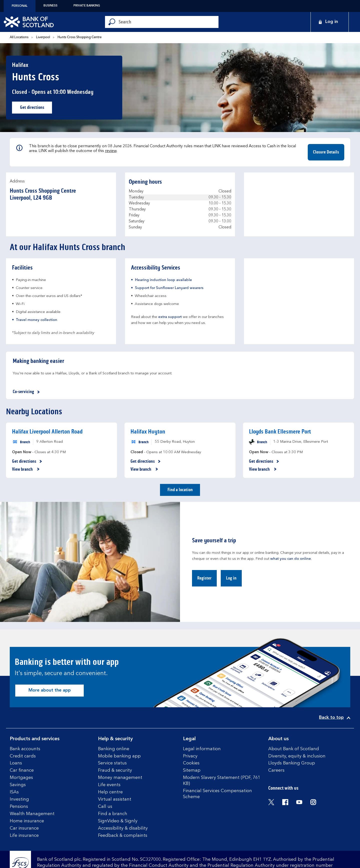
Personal (20, 6)
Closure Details (326, 152)
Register (204, 578)
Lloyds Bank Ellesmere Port (280, 432)
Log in (231, 578)
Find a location (180, 490)
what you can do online (291, 559)
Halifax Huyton (148, 432)
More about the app (50, 690)
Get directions (36, 109)
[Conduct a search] (168, 22)
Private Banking (87, 6)
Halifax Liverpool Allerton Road (47, 432)
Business (50, 6)
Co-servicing (27, 392)
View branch (26, 469)
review (111, 151)
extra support (170, 317)
